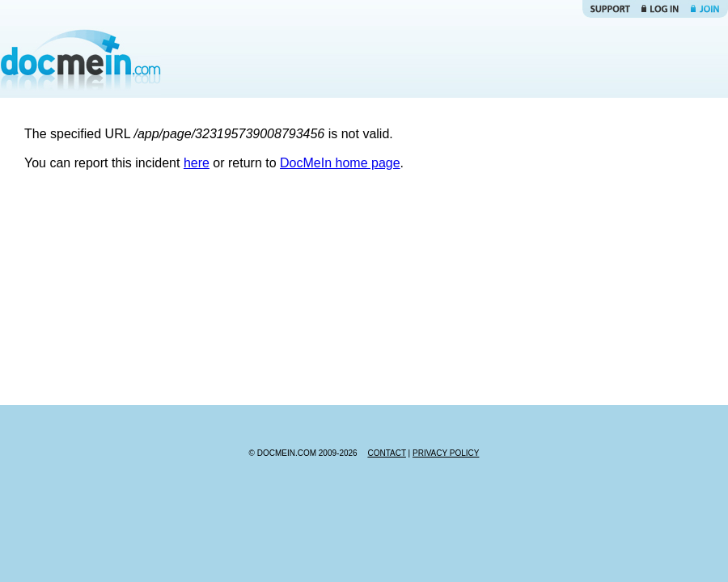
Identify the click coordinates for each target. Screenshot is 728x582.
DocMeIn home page (340, 163)
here (197, 163)
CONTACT (386, 453)
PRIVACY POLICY (446, 453)
